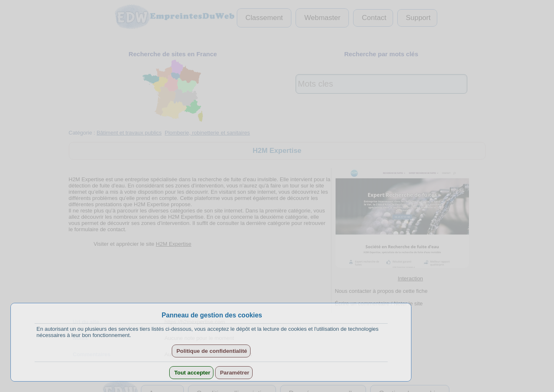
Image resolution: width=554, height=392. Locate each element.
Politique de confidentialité (211, 351)
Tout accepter (191, 373)
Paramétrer (234, 373)
